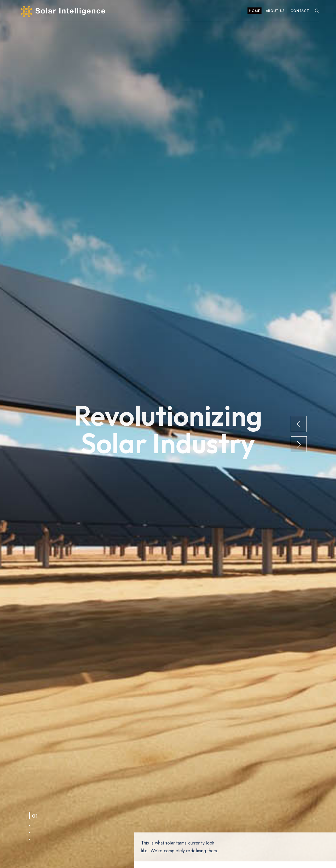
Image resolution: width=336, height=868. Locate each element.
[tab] (29, 816)
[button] (299, 423)
